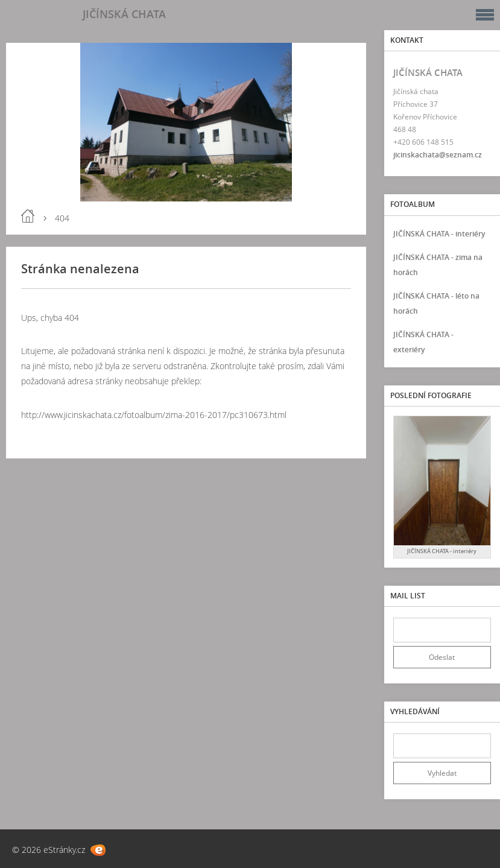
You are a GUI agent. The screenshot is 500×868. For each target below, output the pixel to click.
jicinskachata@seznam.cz (438, 155)
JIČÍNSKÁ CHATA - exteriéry (423, 342)
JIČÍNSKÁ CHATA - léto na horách (436, 303)
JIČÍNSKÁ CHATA (124, 14)
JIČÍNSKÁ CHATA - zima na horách (438, 265)
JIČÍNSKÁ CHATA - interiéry (439, 234)
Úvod (28, 216)
